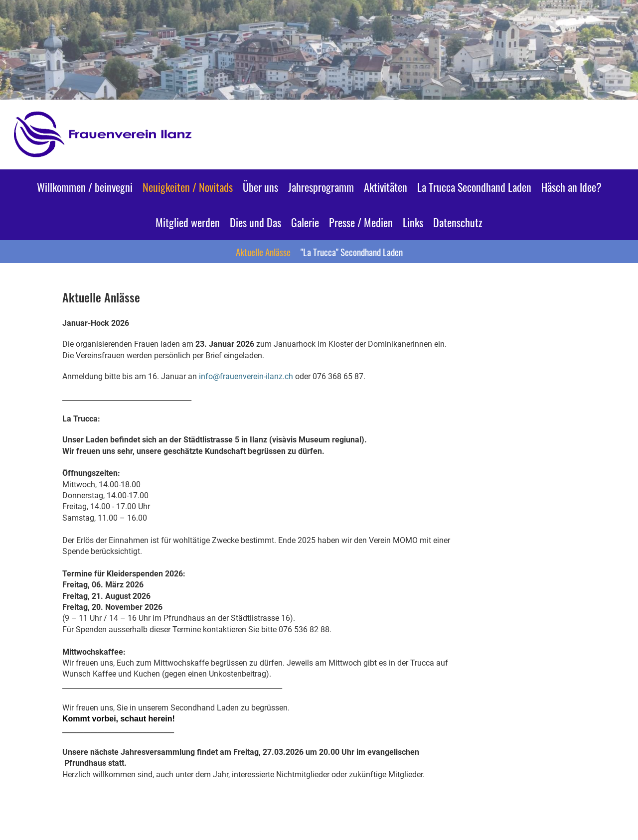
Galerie (305, 222)
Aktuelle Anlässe (263, 252)
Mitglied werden (188, 222)
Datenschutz (458, 222)
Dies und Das (255, 222)
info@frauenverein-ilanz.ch (246, 376)
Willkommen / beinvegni (85, 187)
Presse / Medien (361, 222)
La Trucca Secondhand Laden (474, 187)
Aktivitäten (386, 187)
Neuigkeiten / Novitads (188, 187)
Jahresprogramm (321, 187)
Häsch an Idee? (571, 187)
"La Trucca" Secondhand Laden (352, 252)
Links (413, 222)
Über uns (260, 187)
